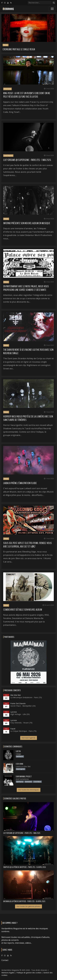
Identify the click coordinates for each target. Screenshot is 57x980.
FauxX (13, 729)
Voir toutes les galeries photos (29, 906)
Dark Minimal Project (24, 776)
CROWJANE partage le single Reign (19, 49)
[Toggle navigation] (52, 9)
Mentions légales (8, 973)
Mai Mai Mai (16, 695)
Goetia (18, 751)
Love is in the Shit (23, 766)
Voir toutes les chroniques (29, 790)
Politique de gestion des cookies (29, 973)
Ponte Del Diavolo (18, 703)
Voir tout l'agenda (29, 738)
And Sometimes (22, 779)
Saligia (18, 754)
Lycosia (14, 712)
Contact (5, 960)
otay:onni (19, 764)
